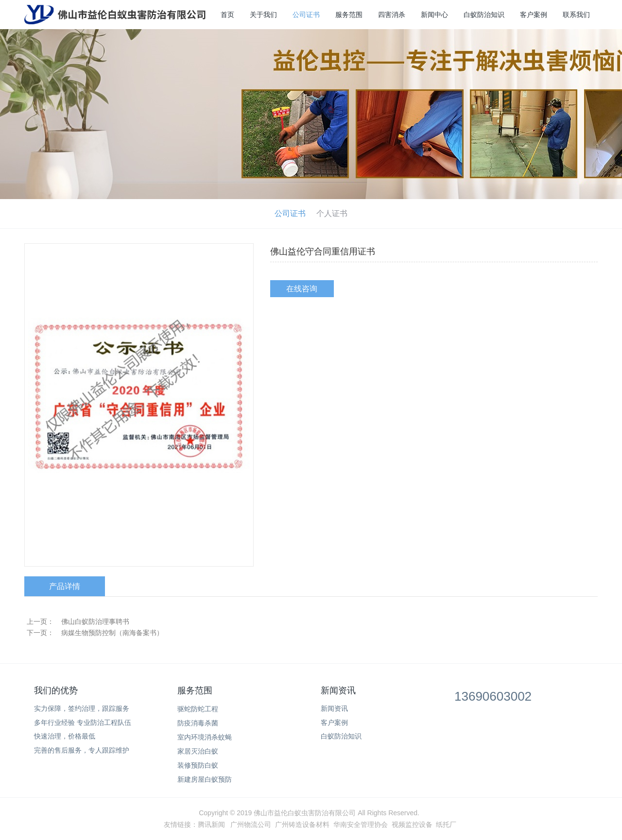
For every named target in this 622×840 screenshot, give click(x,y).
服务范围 (349, 15)
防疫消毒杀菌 (198, 723)
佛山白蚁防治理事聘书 (95, 622)
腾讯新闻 (211, 824)
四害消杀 (392, 15)
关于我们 (263, 15)
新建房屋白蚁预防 (205, 779)
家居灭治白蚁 (198, 751)
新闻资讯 (338, 690)
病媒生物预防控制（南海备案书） (112, 633)
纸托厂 (446, 824)
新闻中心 (434, 15)
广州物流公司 (251, 824)
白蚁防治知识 (484, 15)
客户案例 (534, 15)
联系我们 (576, 15)
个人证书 (332, 213)
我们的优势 (56, 690)
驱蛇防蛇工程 (198, 709)
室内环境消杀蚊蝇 (205, 737)
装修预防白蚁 (198, 765)
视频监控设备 (412, 824)
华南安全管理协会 (361, 824)
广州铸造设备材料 (302, 824)
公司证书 (306, 15)
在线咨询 (302, 289)
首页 (227, 15)
